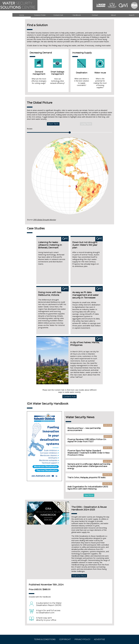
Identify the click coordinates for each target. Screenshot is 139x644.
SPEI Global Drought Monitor (45, 220)
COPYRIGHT (65, 639)
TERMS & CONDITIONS (45, 639)
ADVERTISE (100, 639)
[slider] (70, 132)
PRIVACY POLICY (82, 639)
